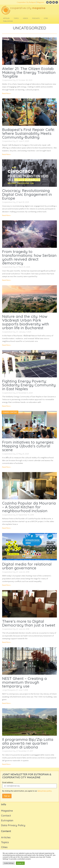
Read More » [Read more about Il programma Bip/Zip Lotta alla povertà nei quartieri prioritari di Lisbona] (7, 764)
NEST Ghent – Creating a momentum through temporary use (24, 682)
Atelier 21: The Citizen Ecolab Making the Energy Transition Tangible (29, 72)
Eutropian (7, 820)
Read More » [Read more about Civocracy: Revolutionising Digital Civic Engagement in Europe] (7, 215)
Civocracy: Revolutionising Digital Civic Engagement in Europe (27, 194)
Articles (6, 18)
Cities (46, 18)
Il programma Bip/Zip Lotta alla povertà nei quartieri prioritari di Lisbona (28, 743)
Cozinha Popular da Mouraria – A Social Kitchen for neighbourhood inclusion (29, 507)
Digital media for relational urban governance (27, 566)
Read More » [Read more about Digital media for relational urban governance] (7, 585)
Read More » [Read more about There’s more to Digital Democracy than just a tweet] (7, 642)
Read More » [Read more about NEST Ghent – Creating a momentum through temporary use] (7, 703)
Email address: (8, 783)
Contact (6, 815)
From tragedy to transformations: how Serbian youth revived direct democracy (29, 257)
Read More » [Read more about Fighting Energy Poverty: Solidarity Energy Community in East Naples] (7, 406)
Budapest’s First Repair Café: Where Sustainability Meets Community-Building (28, 133)
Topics (16, 18)
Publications (8, 21)
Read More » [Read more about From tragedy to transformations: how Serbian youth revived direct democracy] (7, 280)
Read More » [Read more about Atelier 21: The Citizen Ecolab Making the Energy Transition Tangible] (7, 93)
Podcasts (36, 18)
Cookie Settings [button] (9, 863)
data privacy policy (44, 791)
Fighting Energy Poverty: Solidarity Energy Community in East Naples (29, 385)
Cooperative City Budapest (26, 2)
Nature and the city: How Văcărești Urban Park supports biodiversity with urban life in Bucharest (26, 322)
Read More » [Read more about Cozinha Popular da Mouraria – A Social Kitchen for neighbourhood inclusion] (7, 528)
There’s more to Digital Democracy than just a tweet (29, 623)
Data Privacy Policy (13, 825)
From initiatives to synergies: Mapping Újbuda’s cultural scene (28, 446)
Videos (25, 18)
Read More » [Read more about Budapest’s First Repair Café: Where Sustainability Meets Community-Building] (7, 154)
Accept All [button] (20, 863)
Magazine (41, 2)
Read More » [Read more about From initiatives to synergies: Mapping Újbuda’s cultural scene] (7, 467)
